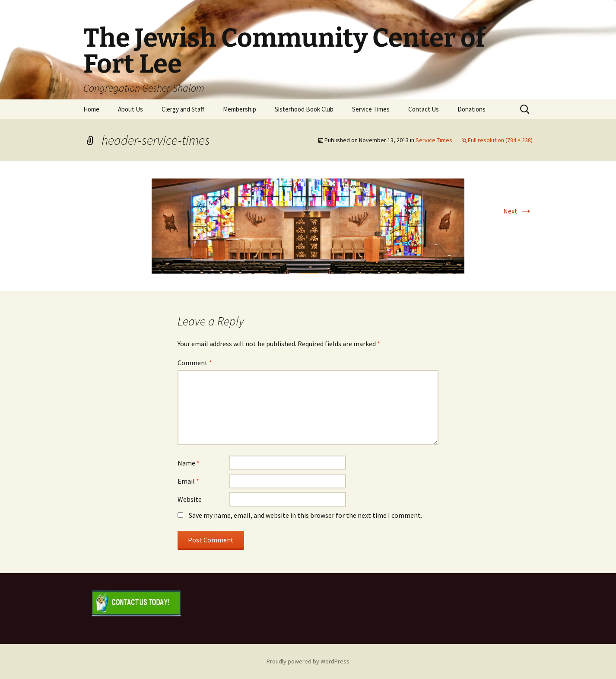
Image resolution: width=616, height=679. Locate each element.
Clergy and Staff (183, 109)
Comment (195, 363)
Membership (240, 109)
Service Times (371, 109)
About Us (130, 109)
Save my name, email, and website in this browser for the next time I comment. (305, 515)
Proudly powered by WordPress (308, 661)
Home (91, 109)
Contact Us (424, 109)
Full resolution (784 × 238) (500, 140)
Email (188, 481)
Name (189, 463)
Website (190, 499)
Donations (472, 109)
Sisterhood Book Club (304, 109)
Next (518, 211)
